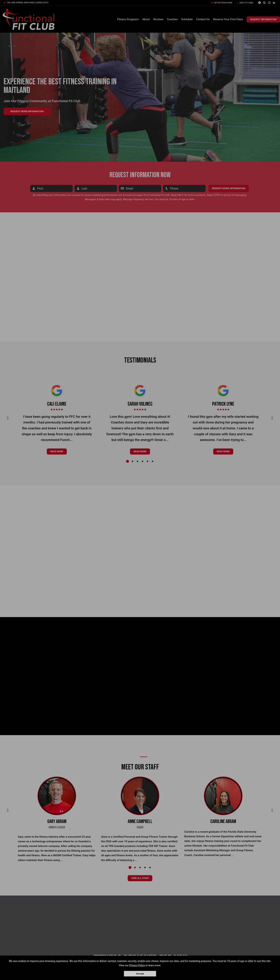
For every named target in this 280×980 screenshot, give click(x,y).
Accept (140, 974)
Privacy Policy (137, 965)
